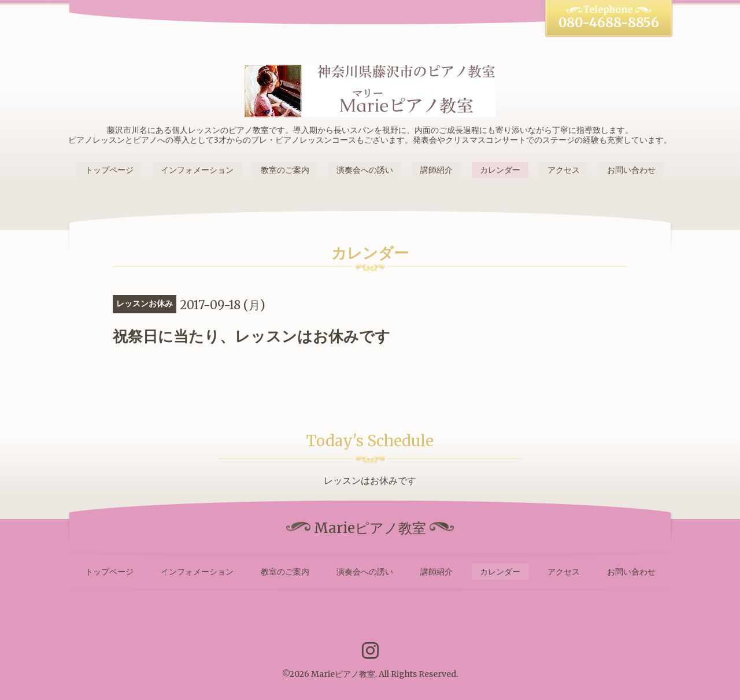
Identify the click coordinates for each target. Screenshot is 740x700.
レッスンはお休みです (370, 480)
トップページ (109, 170)
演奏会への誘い (365, 170)
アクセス (564, 170)
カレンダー (500, 170)
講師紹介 (436, 170)
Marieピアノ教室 (343, 674)
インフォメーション (197, 170)
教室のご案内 (285, 170)
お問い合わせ (631, 170)
